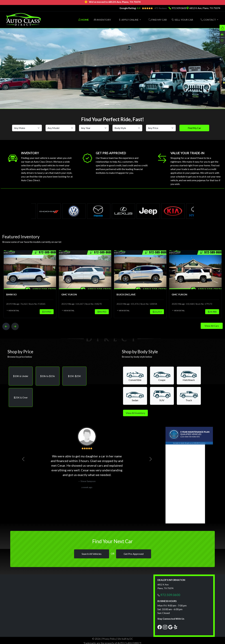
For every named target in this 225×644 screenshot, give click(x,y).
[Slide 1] (107, 104)
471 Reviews (161, 8)
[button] (21, 376)
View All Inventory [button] (135, 413)
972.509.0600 (179, 8)
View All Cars (212, 326)
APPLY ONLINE (129, 20)
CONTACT (208, 20)
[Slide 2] (113, 104)
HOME (83, 20)
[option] (29, 284)
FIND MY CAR (158, 20)
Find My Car (194, 128)
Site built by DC (125, 639)
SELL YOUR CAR (182, 20)
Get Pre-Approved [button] (134, 554)
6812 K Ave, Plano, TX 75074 (203, 8)
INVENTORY (102, 20)
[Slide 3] (118, 104)
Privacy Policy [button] (109, 639)
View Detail (11, 311)
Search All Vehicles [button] (92, 554)
